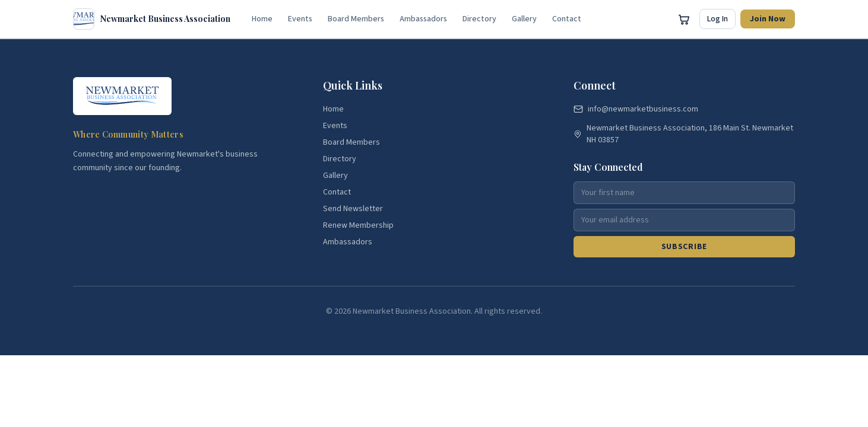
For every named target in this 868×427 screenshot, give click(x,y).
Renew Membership (358, 225)
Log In (717, 19)
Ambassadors (423, 19)
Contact (567, 19)
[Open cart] (684, 19)
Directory (479, 19)
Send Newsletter (353, 209)
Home (262, 19)
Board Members (356, 19)
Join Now (768, 19)
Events (300, 19)
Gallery (524, 19)
